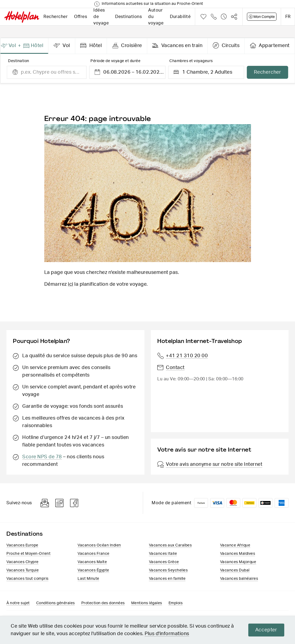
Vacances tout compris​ (28, 579)
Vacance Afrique (235, 545)
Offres (81, 17)
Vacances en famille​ (167, 579)
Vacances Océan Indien (99, 545)
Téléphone (214, 17)
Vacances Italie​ (163, 554)
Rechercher (56, 17)
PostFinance (249, 503)
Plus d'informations (167, 634)
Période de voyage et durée (115, 61)
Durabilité (180, 17)
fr (288, 17)
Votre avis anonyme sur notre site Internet (210, 464)
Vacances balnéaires (239, 579)
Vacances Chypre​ (23, 562)
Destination (19, 61)
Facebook (74, 503)
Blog (59, 503)
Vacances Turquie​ (23, 570)
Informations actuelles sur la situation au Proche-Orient (152, 4)
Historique (224, 17)
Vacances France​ (94, 554)
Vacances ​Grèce (164, 562)
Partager (234, 17)
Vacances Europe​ (22, 545)
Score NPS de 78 (42, 457)
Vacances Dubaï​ (235, 570)
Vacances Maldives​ (238, 554)
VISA (217, 503)
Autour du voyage (156, 17)
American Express (282, 503)
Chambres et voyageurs (191, 61)
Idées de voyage (101, 17)
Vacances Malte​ (92, 562)
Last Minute (88, 579)
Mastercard (233, 503)
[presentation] (24, 46)
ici (71, 284)
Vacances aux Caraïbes (170, 545)
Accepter (266, 630)
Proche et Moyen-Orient (28, 554)
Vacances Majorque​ (238, 562)
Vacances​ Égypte (93, 570)
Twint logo (265, 503)
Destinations (128, 17)
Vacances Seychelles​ (168, 570)
